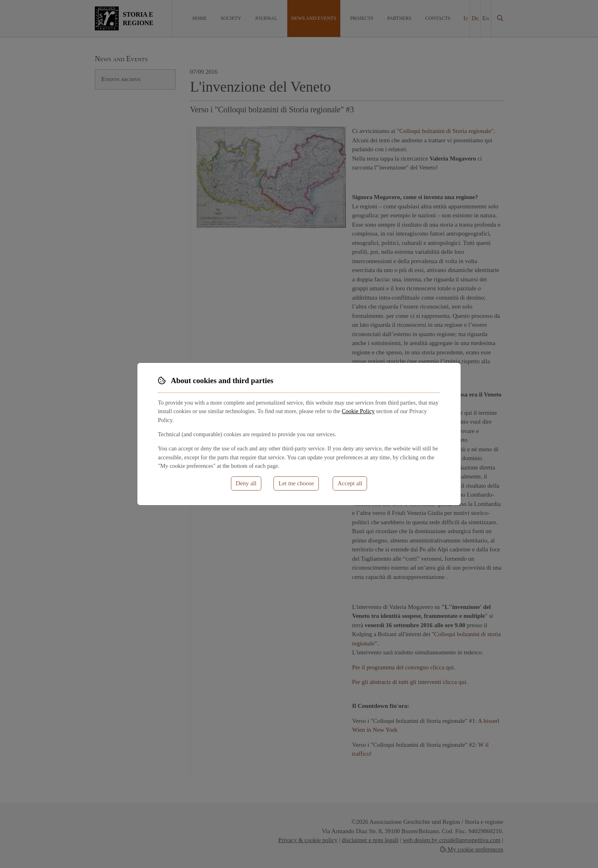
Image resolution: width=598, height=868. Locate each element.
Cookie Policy (358, 411)
